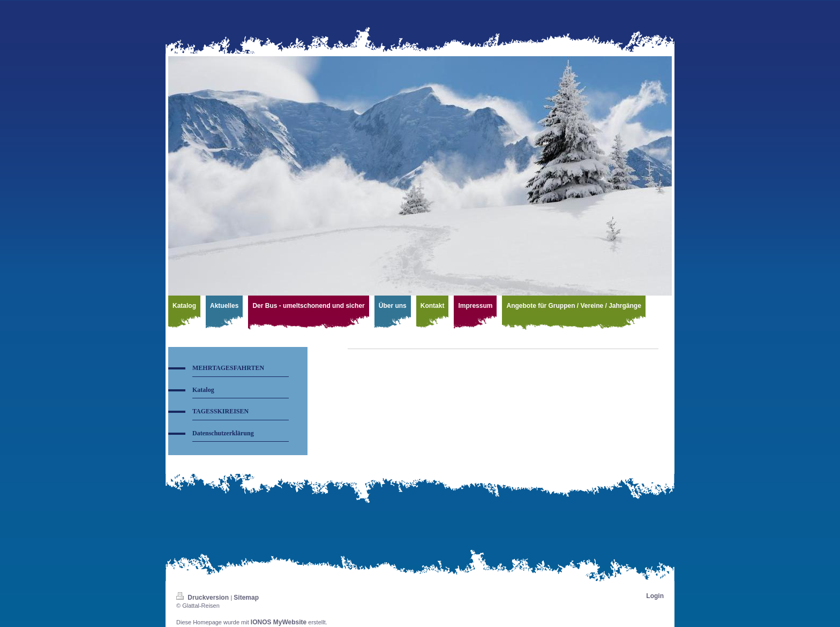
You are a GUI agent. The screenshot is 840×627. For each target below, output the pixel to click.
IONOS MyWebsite (279, 622)
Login (655, 596)
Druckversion (203, 598)
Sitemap (246, 598)
